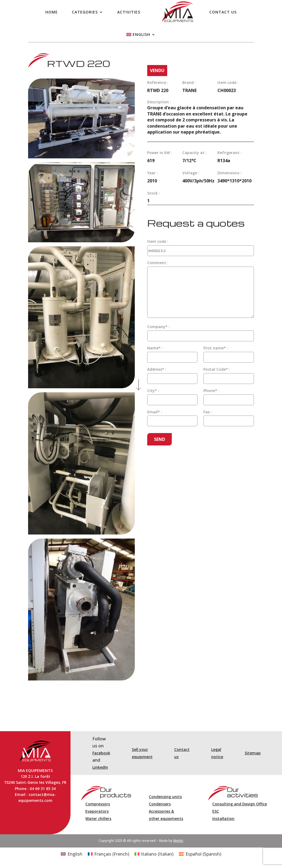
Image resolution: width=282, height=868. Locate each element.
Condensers (160, 804)
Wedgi (178, 841)
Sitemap (253, 753)
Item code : (158, 241)
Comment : (158, 263)
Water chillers (98, 818)
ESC (216, 811)
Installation (223, 818)
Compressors (98, 804)
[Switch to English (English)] (71, 854)
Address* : (157, 369)
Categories (85, 12)
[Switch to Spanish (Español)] (200, 854)
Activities (129, 12)
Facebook (101, 753)
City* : (153, 391)
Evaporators (97, 811)
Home (52, 12)
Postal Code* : (217, 369)
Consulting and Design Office (240, 804)
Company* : (158, 327)
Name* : (155, 348)
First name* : (216, 348)
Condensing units (165, 797)
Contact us (223, 12)
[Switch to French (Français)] (108, 854)
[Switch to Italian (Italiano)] (154, 854)
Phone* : (211, 391)
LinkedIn (100, 767)
